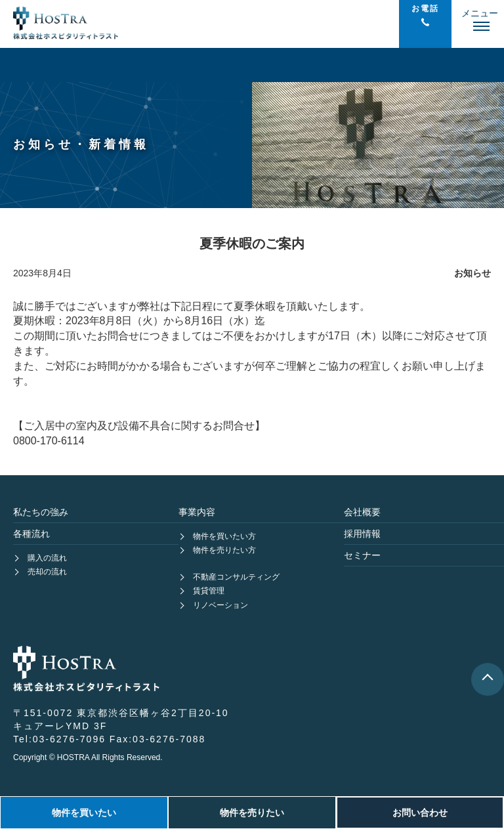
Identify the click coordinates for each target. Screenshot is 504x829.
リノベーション (220, 605)
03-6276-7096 (69, 739)
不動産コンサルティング (236, 577)
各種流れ (31, 534)
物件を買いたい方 (224, 536)
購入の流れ (47, 558)
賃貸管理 (209, 591)
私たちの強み (41, 512)
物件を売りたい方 (224, 550)
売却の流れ (47, 572)
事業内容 (197, 512)
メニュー (480, 13)
